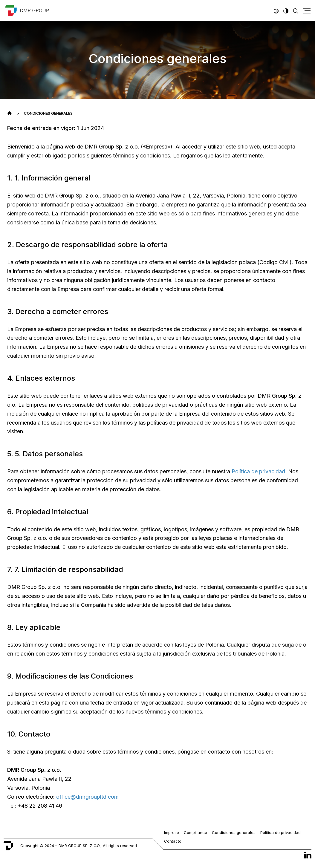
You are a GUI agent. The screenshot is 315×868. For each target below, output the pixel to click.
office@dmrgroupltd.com (87, 797)
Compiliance (195, 832)
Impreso (172, 832)
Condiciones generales (234, 832)
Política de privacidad (258, 471)
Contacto (173, 841)
